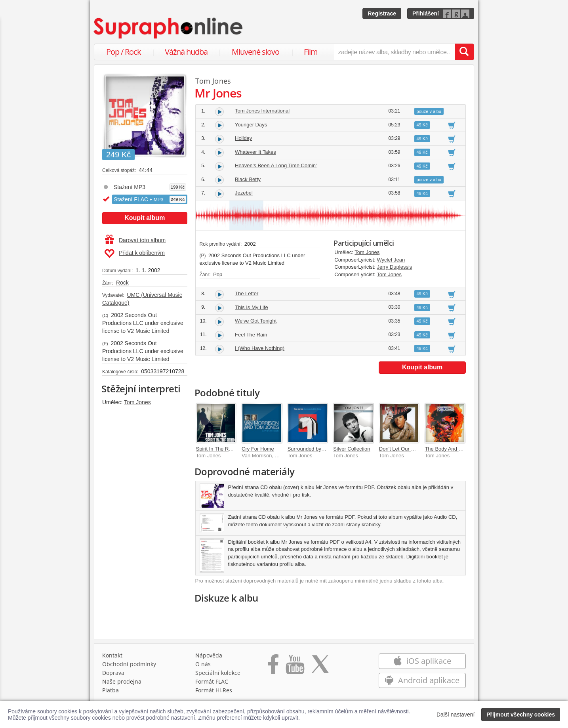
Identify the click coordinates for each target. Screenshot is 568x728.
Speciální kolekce (218, 673)
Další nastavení (456, 715)
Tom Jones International (262, 111)
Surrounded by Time (311, 449)
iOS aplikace (422, 661)
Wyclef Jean (391, 260)
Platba (111, 690)
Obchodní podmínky (129, 664)
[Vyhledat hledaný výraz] (464, 52)
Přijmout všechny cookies (521, 715)
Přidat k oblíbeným (134, 254)
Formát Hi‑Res (214, 690)
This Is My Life (252, 307)
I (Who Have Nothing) (260, 348)
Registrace (382, 13)
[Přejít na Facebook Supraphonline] (273, 667)
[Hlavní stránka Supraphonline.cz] (169, 28)
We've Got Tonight (256, 321)
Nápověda (209, 655)
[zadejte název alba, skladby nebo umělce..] (394, 52)
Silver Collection (352, 449)
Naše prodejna (122, 681)
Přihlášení (426, 13)
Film (311, 52)
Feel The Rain (251, 335)
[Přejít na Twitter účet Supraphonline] (320, 667)
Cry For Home (258, 449)
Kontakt (112, 655)
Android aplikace (422, 680)
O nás (203, 664)
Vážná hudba (186, 52)
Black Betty (248, 179)
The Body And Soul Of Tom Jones (463, 449)
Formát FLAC (212, 681)
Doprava (113, 673)
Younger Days (251, 125)
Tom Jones (137, 402)
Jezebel (244, 193)
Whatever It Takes (255, 152)
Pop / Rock (124, 52)
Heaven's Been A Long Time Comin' (276, 165)
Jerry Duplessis (394, 267)
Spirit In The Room (217, 449)
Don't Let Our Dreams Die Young (416, 449)
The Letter (247, 293)
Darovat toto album (135, 240)
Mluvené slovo (255, 52)
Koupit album (145, 218)
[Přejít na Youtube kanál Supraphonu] (295, 667)
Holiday (243, 138)
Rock (122, 283)
